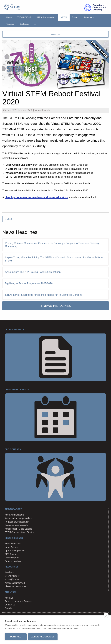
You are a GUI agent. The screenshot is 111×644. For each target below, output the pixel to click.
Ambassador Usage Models (18, 518)
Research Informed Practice (18, 601)
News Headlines (13, 544)
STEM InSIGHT (24, 17)
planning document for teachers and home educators (36, 197)
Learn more (72, 628)
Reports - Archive (13, 561)
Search (8, 608)
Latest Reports (12, 558)
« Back (8, 219)
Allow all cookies (43, 637)
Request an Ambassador (17, 522)
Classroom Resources (15, 586)
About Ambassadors (14, 515)
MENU (56, 35)
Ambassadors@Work (15, 583)
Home (9, 17)
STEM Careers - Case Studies (19, 532)
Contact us (25, 24)
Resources (88, 17)
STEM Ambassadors (46, 17)
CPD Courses (11, 554)
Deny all (16, 637)
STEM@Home (12, 579)
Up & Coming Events (15, 551)
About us (10, 24)
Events (75, 17)
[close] (106, 615)
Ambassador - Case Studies (18, 529)
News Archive (11, 547)
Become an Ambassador (17, 525)
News (64, 17)
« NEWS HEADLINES (56, 306)
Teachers (9, 572)
